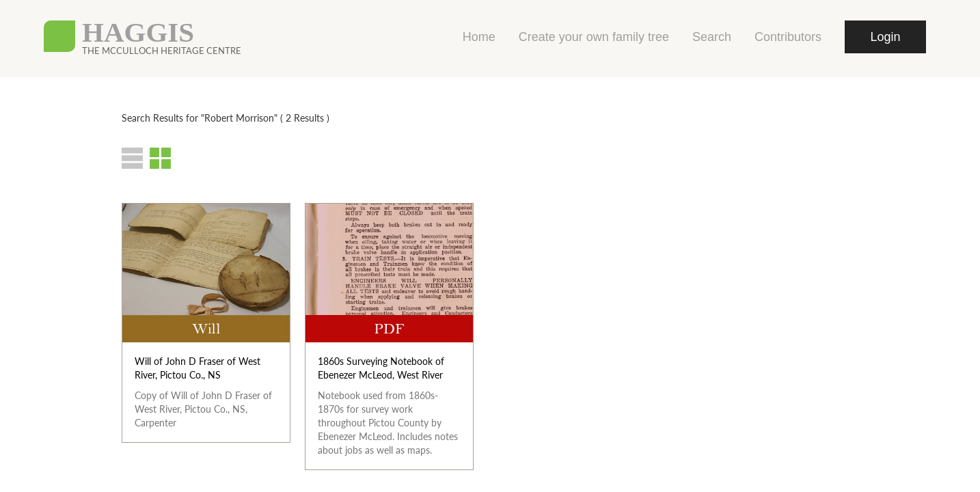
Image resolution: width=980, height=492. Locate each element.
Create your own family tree (594, 37)
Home (479, 37)
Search (712, 37)
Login (885, 37)
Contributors (788, 37)
